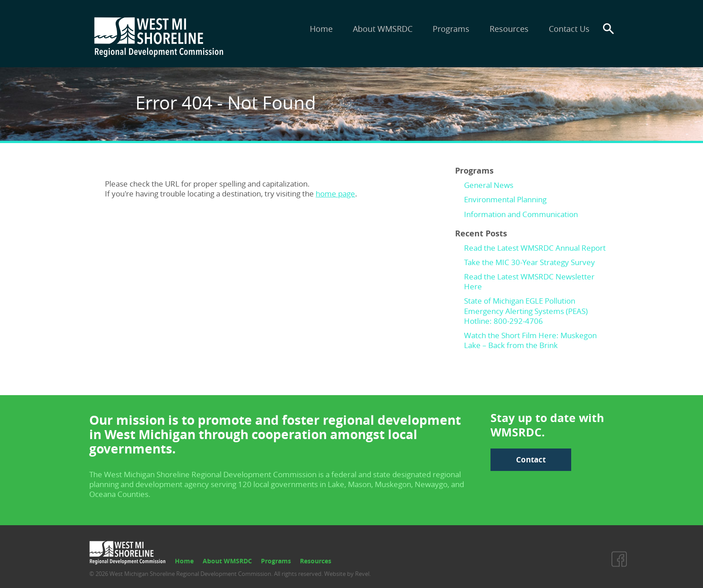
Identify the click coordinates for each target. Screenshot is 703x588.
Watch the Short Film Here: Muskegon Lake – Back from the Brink (530, 340)
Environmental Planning (505, 199)
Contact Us (569, 29)
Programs (451, 29)
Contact (531, 460)
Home (321, 29)
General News (489, 185)
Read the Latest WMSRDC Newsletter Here (529, 281)
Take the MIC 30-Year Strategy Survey (529, 262)
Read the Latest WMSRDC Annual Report (535, 248)
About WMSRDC (383, 29)
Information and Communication (521, 214)
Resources (509, 29)
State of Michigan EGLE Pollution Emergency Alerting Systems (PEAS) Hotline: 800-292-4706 (526, 311)
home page (335, 194)
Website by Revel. (347, 574)
